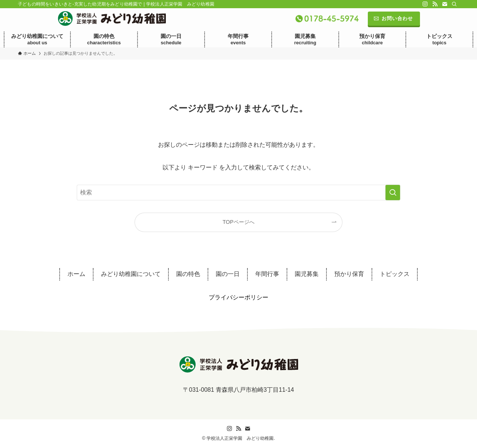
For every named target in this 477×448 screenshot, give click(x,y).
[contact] (445, 4)
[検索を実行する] (393, 193)
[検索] (454, 4)
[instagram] (425, 4)
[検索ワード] (238, 193)
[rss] (435, 4)
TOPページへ (238, 222)
